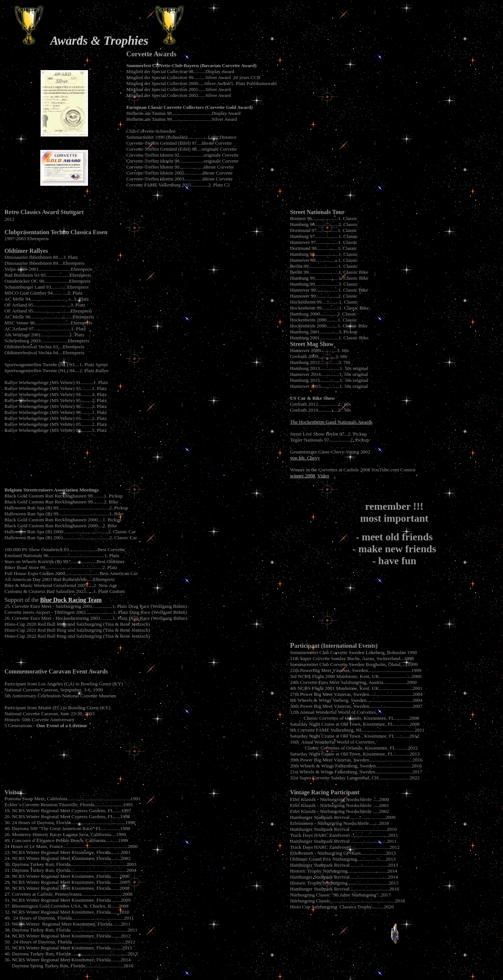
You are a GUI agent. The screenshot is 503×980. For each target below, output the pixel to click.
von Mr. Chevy (305, 458)
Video (323, 476)
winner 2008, (303, 476)
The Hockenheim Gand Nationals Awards (331, 422)
